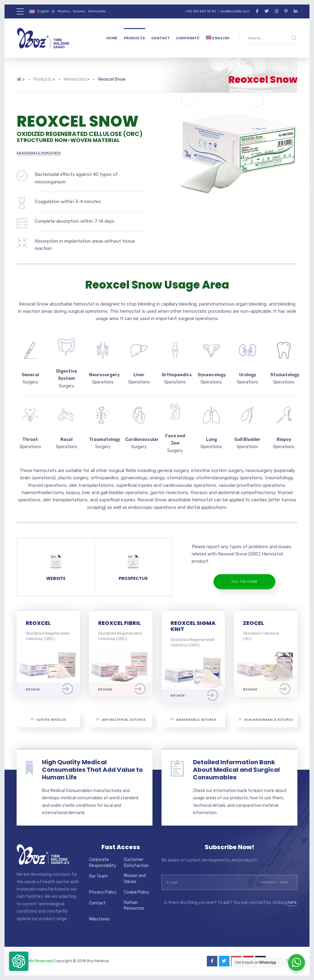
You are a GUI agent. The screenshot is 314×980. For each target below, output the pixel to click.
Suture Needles (48, 719)
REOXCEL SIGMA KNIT (193, 626)
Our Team (98, 876)
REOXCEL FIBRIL (119, 623)
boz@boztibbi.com (235, 11)
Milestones (99, 919)
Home (112, 38)
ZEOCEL (253, 623)
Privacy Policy (103, 892)
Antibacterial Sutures (121, 719)
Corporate (188, 38)
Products (135, 38)
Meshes (64, 11)
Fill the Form (244, 582)
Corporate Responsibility (103, 863)
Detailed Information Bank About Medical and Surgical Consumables (236, 770)
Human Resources (134, 906)
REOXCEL (38, 623)
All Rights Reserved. (35, 961)
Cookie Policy (137, 892)
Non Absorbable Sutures (266, 719)
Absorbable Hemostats (39, 153)
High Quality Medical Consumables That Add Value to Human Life (92, 770)
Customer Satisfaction (136, 863)
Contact (161, 38)
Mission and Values (135, 879)
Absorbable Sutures (193, 719)
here (292, 902)
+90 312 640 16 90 (201, 11)
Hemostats (97, 11)
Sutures (79, 11)
